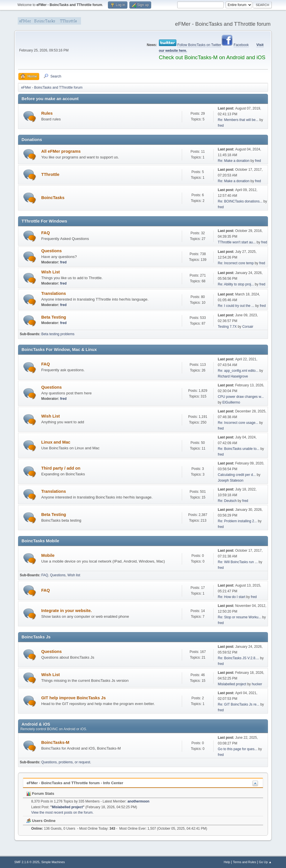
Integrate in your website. (67, 611)
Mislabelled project (232, 684)
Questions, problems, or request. (66, 762)
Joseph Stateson (231, 480)
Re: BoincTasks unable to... (239, 449)
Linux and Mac (56, 442)
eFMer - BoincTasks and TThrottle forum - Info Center (75, 783)
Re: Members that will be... (238, 120)
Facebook (241, 45)
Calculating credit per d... (237, 475)
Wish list (74, 575)
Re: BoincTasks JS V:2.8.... (238, 658)
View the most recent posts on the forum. (62, 813)
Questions (52, 251)
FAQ (46, 233)
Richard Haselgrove (233, 376)
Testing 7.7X (227, 327)
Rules (47, 113)
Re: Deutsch (227, 501)
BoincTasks (53, 198)
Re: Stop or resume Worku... (240, 617)
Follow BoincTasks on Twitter (199, 45)
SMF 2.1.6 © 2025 (27, 862)
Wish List (51, 272)
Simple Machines (53, 862)
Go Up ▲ (265, 862)
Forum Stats (40, 793)
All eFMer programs (61, 151)
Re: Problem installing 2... (237, 521)
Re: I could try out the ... (236, 306)
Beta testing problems (58, 334)
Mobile (48, 555)
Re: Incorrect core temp (236, 263)
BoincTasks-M (55, 742)
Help (227, 862)
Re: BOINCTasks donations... (240, 201)
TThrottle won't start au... (237, 242)
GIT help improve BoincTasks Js (73, 698)
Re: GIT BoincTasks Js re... (239, 704)
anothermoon (138, 801)
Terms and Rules (245, 862)
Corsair (248, 327)
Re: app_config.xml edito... (238, 371)
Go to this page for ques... (238, 749)
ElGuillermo (231, 402)
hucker (257, 684)
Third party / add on (61, 468)
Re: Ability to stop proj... (236, 284)
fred (221, 126)
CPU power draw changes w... (241, 397)
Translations (54, 293)
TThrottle (50, 174)
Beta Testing (54, 317)
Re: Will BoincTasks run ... (238, 562)
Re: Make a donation (234, 161)
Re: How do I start (232, 597)
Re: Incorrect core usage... (238, 423)
